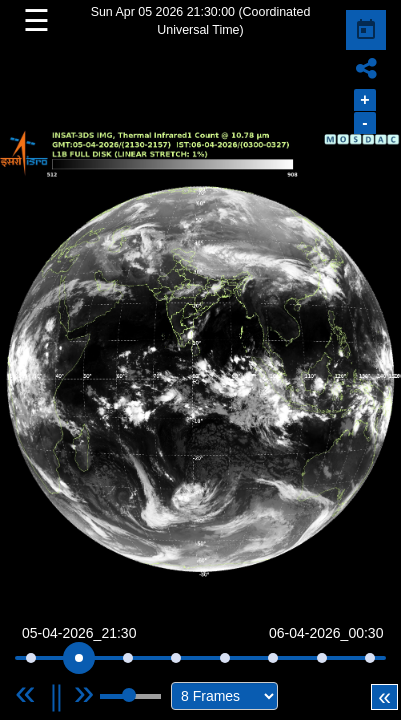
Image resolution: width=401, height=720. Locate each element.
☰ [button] (36, 20)
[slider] (79, 658)
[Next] (84, 692)
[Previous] (44, 692)
